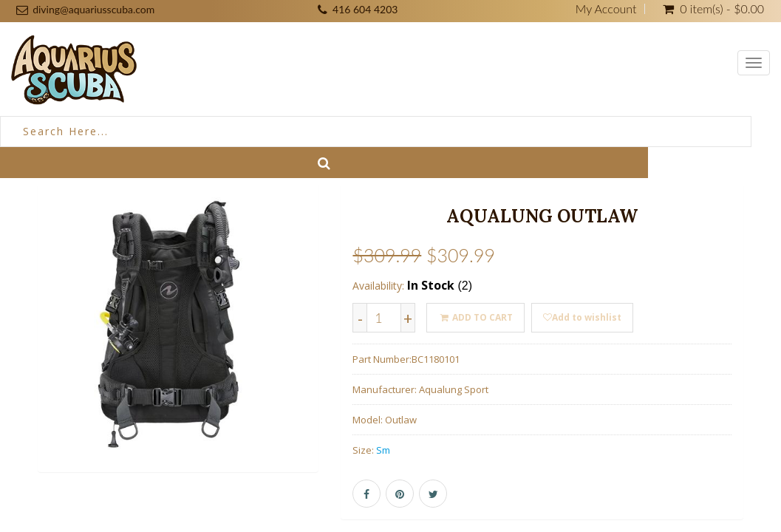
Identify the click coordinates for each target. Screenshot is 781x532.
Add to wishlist (582, 317)
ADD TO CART (475, 317)
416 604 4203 (365, 9)
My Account (606, 9)
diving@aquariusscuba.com (93, 9)
